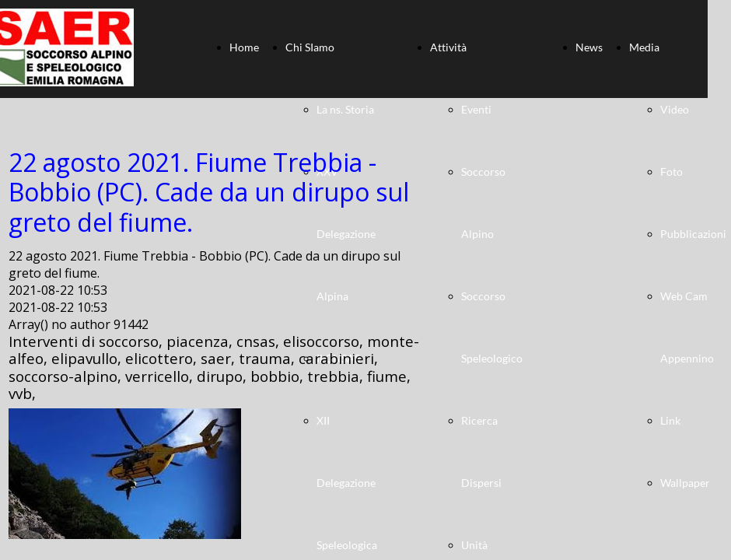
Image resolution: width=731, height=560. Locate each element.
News (589, 47)
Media (644, 47)
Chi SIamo (310, 47)
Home (244, 47)
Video (675, 109)
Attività (448, 47)
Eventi (476, 109)
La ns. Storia (345, 109)
